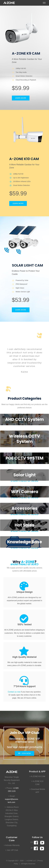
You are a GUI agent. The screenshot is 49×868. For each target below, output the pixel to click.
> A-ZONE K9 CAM (37, 776)
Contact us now (14, 692)
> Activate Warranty (12, 845)
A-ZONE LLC (31, 861)
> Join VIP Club (12, 850)
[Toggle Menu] (44, 3)
